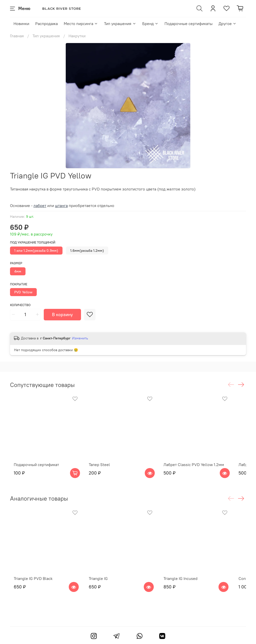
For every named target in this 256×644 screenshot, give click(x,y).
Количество (20, 305)
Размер (16, 263)
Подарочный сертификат (33, 471)
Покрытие (19, 284)
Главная (17, 36)
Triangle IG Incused (190, 592)
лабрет (40, 205)
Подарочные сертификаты (188, 24)
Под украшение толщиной (33, 242)
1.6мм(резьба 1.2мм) (87, 251)
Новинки (21, 24)
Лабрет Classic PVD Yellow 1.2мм (203, 471)
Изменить (80, 338)
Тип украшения (120, 24)
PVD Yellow (23, 292)
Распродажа (46, 24)
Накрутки (77, 36)
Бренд (150, 24)
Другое (227, 24)
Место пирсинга (81, 24)
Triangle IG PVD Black (29, 592)
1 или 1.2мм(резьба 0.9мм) (36, 251)
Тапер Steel (102, 471)
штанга (61, 205)
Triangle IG (101, 592)
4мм (18, 271)
